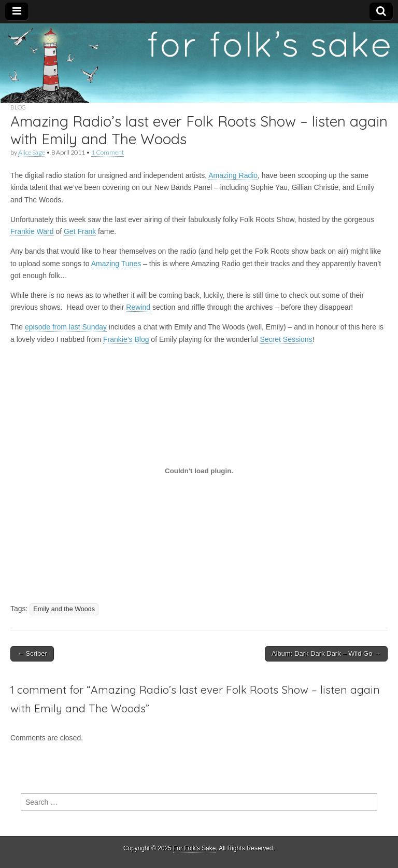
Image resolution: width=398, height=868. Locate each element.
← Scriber (32, 653)
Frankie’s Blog (126, 339)
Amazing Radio (233, 175)
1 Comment (108, 152)
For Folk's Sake (194, 848)
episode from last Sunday (66, 327)
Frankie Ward (32, 231)
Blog (18, 107)
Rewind (138, 307)
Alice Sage (32, 152)
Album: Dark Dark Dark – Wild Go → (326, 653)
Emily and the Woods (64, 609)
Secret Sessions (286, 339)
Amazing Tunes (116, 264)
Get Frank (80, 231)
